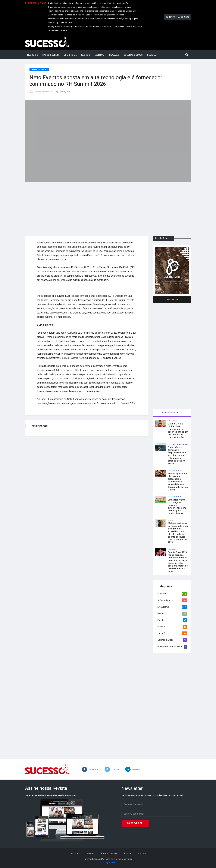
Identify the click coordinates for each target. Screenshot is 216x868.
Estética (172, 421)
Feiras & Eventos (39, 70)
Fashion (86, 55)
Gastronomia (175, 470)
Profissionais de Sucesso (170, 646)
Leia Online (172, 299)
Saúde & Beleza (51, 55)
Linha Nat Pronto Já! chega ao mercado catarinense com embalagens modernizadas (86, 15)
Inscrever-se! (135, 823)
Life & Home (70, 55)
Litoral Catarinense (178, 444)
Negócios (33, 55)
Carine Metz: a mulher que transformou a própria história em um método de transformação (88, 3)
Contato (143, 853)
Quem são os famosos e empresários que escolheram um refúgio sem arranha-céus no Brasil (90, 7)
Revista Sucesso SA (44, 92)
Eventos (99, 55)
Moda (171, 520)
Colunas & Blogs (133, 55)
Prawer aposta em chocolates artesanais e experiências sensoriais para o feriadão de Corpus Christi (93, 11)
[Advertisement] (108, 207)
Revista (151, 55)
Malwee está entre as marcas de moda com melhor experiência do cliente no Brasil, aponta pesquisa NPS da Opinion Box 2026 (178, 533)
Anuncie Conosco (109, 853)
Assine (90, 853)
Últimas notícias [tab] (172, 413)
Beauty (171, 549)
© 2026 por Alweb (108, 862)
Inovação (114, 55)
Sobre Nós (75, 853)
